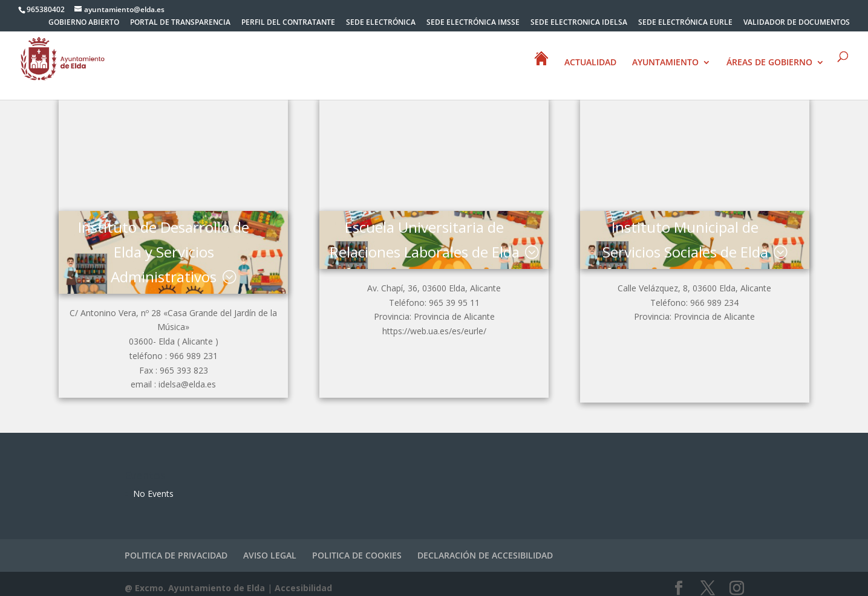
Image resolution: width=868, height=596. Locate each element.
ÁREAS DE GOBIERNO (769, 63)
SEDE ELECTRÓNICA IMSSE (473, 23)
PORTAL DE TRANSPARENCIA (180, 23)
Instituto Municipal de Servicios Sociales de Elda (688, 235)
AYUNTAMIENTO (665, 63)
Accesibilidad (303, 579)
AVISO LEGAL (270, 547)
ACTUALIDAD (590, 63)
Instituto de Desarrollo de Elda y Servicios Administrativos (161, 248)
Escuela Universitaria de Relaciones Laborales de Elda (424, 248)
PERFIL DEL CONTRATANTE (288, 23)
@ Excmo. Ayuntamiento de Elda (195, 579)
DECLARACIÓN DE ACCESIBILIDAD (485, 547)
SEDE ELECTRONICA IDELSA (579, 23)
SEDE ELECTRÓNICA (381, 23)
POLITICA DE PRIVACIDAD (176, 547)
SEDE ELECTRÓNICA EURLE (685, 23)
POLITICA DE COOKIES (357, 547)
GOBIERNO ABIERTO (84, 23)
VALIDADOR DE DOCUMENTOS (797, 23)
